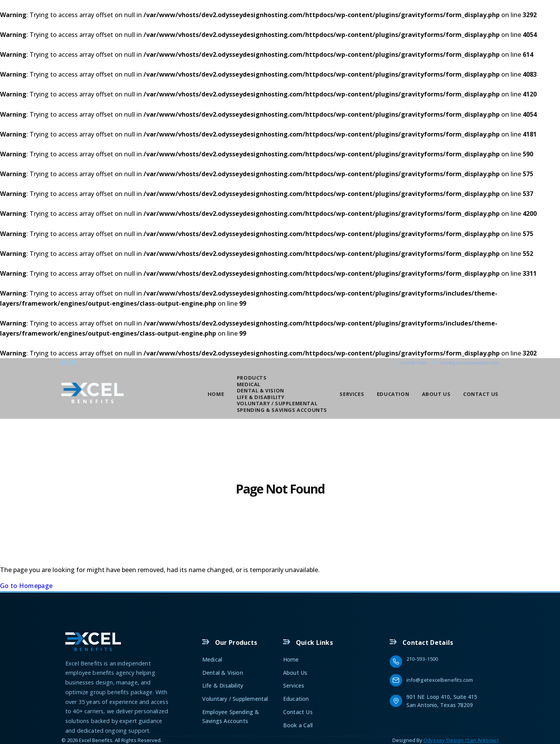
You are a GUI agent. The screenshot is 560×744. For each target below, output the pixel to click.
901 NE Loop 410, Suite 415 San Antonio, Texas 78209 (443, 701)
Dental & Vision (261, 390)
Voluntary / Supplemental (277, 403)
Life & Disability (261, 397)
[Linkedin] (73, 363)
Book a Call (298, 725)
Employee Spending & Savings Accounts (231, 716)
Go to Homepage (26, 586)
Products (252, 378)
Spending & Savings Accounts (282, 410)
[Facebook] (64, 363)
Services (352, 394)
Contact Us (481, 394)
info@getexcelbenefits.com (440, 680)
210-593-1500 (422, 659)
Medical (249, 384)
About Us (436, 394)
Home (216, 394)
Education (393, 394)
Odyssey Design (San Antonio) (461, 740)
